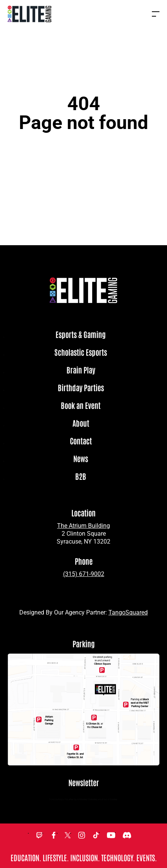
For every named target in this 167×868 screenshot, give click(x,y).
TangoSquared (128, 612)
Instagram (82, 835)
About (81, 423)
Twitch (39, 835)
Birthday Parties (81, 388)
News (81, 459)
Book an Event (81, 406)
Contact (81, 441)
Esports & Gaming (81, 335)
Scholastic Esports (81, 352)
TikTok (96, 835)
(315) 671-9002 (84, 574)
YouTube (111, 835)
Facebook (54, 835)
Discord (127, 835)
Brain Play (81, 370)
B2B (81, 476)
